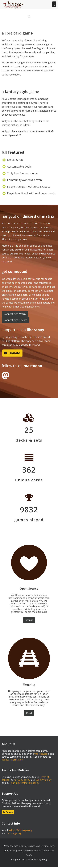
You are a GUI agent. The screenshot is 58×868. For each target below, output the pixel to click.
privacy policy (22, 780)
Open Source (29, 588)
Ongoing (29, 684)
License (29, 620)
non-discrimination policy (25, 783)
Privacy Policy (48, 846)
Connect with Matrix (15, 314)
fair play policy (44, 780)
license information (12, 760)
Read (29, 713)
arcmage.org (14, 833)
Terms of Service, (27, 846)
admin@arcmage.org (20, 830)
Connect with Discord (16, 320)
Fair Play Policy (16, 851)
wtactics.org (41, 754)
